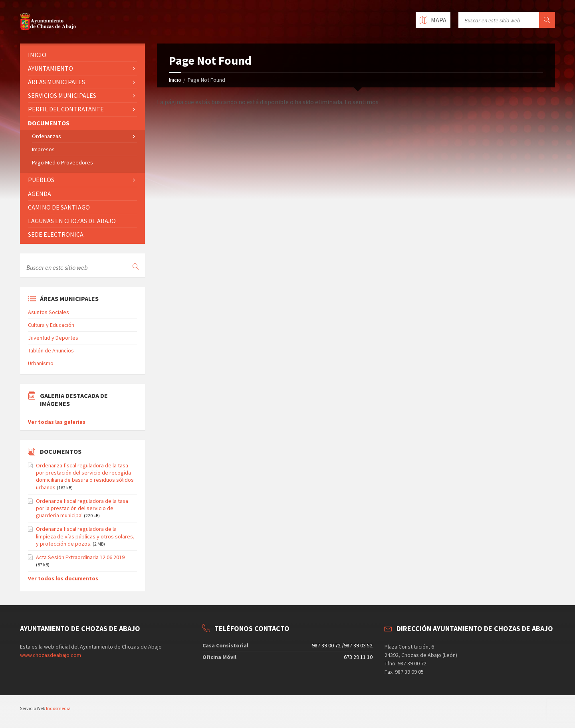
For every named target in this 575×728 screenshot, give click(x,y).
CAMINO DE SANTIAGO (59, 207)
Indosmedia (58, 708)
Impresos (43, 149)
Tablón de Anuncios (51, 350)
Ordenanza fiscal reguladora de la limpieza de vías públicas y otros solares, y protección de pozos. (85, 536)
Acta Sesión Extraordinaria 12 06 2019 (80, 557)
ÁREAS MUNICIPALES (57, 82)
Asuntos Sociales (49, 312)
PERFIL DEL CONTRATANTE (66, 109)
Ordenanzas (47, 136)
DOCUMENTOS (49, 123)
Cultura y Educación (51, 325)
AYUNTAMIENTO (51, 68)
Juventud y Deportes (53, 338)
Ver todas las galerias (57, 422)
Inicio (175, 80)
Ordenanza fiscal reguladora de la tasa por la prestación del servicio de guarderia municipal (82, 508)
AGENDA (40, 194)
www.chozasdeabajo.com (51, 655)
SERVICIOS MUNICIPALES (62, 95)
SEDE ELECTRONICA (56, 234)
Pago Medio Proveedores (62, 162)
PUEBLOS (41, 180)
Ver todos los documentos (63, 578)
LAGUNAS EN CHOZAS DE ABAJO (72, 221)
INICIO (37, 55)
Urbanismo (41, 363)
